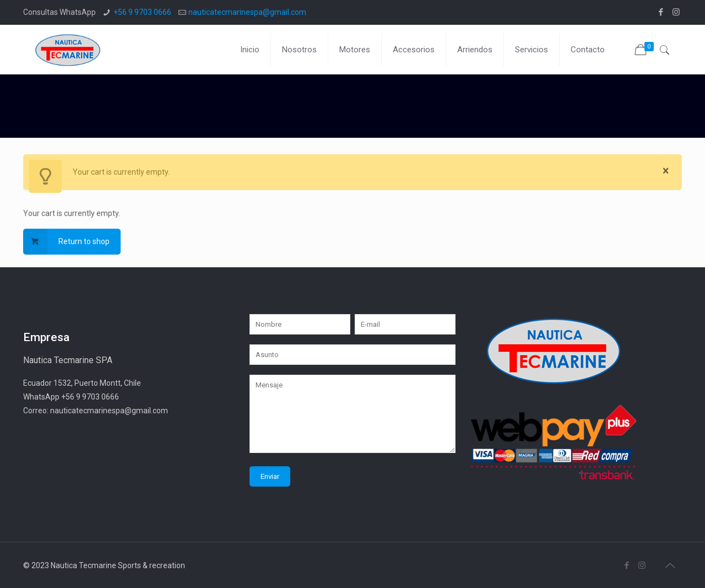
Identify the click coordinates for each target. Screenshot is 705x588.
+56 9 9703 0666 (142, 12)
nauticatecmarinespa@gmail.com (247, 12)
